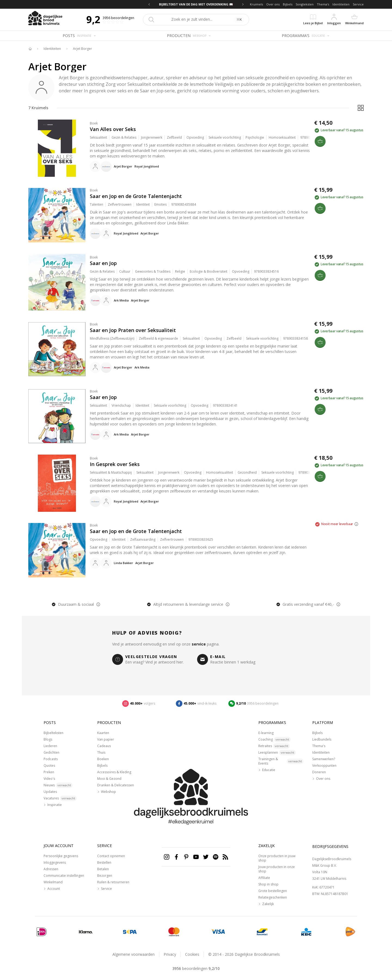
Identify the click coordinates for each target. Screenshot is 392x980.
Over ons (273, 4)
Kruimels (256, 4)
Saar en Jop (103, 263)
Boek (94, 123)
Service (358, 4)
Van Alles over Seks (113, 129)
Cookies (192, 954)
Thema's (323, 4)
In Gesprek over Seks (115, 464)
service (199, 644)
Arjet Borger (82, 49)
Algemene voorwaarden (134, 954)
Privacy (170, 954)
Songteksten (305, 4)
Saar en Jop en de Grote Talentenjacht (136, 196)
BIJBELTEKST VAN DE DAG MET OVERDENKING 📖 (196, 4)
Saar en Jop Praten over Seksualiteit (133, 330)
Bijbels (288, 4)
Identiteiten (341, 4)
